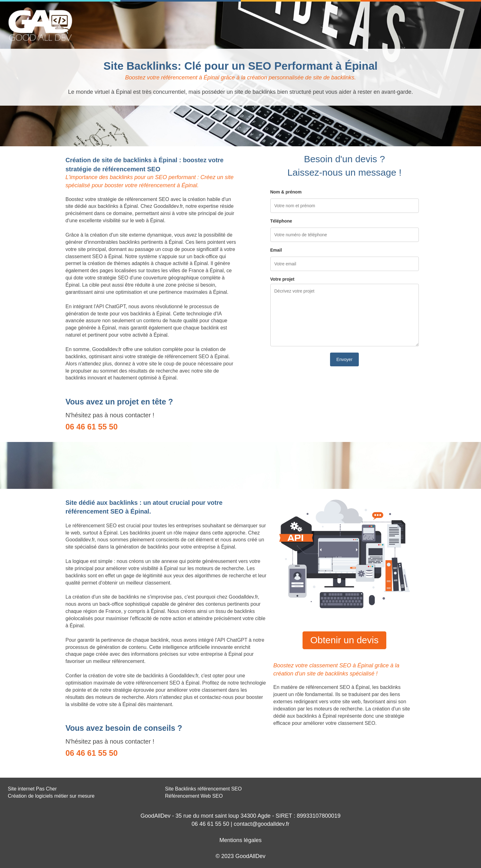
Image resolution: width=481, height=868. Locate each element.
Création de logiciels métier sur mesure (51, 796)
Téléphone (281, 221)
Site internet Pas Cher (32, 789)
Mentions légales (240, 840)
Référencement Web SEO (194, 796)
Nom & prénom (286, 192)
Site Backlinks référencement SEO (203, 789)
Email (276, 250)
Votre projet (283, 279)
